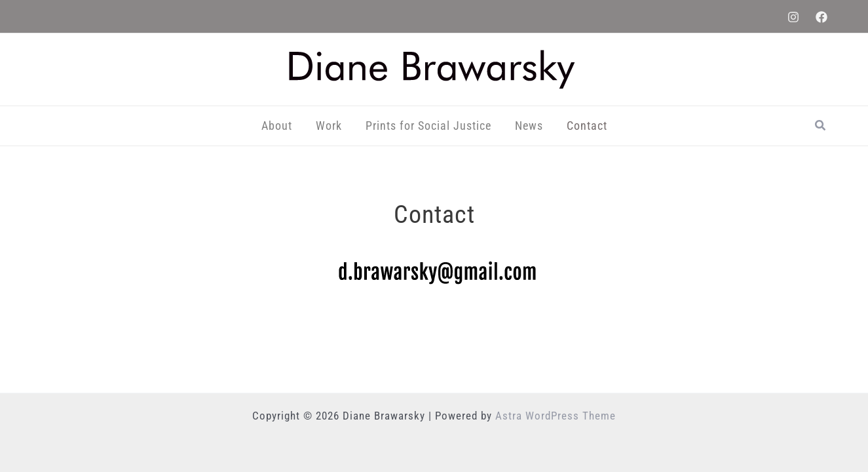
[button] (821, 126)
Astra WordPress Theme (556, 416)
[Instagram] (793, 17)
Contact (587, 126)
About (277, 126)
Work (329, 126)
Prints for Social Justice (428, 126)
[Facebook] (821, 17)
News (529, 126)
